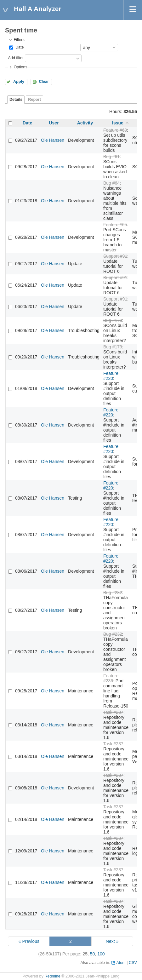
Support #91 (115, 256)
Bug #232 (113, 593)
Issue (118, 123)
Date (19, 47)
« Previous (29, 941)
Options (20, 67)
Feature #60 (115, 130)
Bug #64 (111, 183)
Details (16, 100)
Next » (112, 941)
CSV (133, 963)
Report (34, 100)
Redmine (52, 976)
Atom (121, 963)
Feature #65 (115, 225)
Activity (85, 123)
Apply (19, 82)
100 (101, 954)
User (54, 123)
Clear (44, 82)
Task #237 (113, 712)
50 (93, 954)
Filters (19, 40)
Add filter (16, 58)
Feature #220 (111, 376)
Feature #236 (111, 678)
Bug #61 (111, 157)
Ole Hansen (53, 140)
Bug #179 (113, 320)
